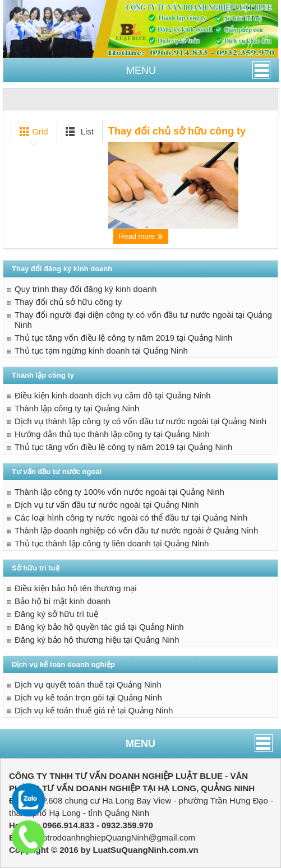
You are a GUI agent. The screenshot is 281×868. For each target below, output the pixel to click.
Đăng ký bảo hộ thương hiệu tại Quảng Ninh (97, 640)
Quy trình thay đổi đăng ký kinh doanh (86, 289)
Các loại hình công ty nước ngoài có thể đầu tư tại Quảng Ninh (131, 517)
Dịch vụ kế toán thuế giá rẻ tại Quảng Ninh (94, 710)
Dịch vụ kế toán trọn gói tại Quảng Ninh (88, 697)
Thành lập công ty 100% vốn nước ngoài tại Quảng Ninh (119, 492)
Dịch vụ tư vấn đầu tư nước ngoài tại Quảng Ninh (107, 505)
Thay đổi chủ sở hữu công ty (177, 131)
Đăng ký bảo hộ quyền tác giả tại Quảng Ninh (99, 627)
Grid (32, 132)
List (78, 132)
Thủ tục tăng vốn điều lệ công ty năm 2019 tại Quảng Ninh (123, 338)
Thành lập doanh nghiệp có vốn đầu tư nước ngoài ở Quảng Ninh (136, 530)
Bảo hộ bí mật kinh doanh (63, 601)
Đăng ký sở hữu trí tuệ (56, 614)
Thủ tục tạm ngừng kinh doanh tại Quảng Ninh (101, 351)
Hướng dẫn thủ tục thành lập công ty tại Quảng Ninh (112, 434)
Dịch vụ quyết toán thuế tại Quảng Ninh (88, 684)
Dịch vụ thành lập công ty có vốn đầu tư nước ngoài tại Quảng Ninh (140, 421)
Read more (141, 237)
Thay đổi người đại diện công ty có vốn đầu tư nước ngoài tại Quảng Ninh (143, 320)
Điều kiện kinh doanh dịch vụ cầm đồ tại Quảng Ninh (113, 395)
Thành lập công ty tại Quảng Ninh (77, 408)
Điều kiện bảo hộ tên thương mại (76, 588)
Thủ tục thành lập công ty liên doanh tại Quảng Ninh (112, 543)
